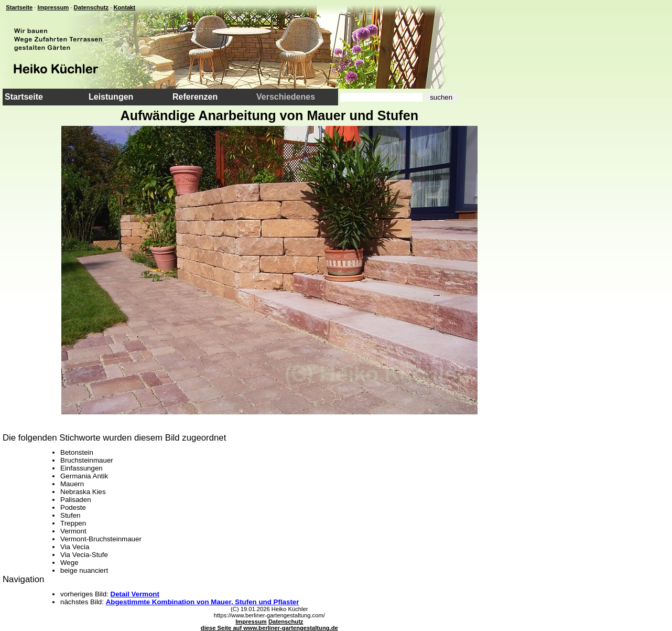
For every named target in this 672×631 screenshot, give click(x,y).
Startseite (19, 7)
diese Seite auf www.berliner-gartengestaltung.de (269, 628)
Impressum (53, 7)
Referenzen (195, 97)
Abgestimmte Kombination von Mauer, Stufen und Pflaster (203, 602)
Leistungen (111, 97)
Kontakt (124, 7)
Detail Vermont (135, 594)
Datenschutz (91, 7)
